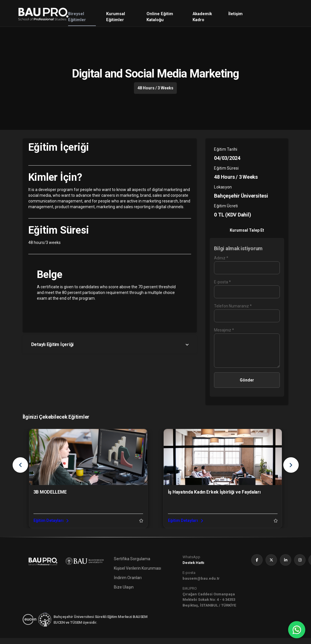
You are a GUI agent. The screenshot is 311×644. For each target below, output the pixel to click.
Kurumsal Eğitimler (116, 17)
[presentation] (20, 465)
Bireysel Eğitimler (77, 17)
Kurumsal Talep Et (247, 230)
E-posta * (222, 282)
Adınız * (221, 258)
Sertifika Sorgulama (132, 565)
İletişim (235, 14)
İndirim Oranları (128, 584)
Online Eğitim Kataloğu (160, 17)
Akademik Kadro (202, 17)
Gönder (247, 380)
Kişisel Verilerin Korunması (137, 574)
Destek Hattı (193, 569)
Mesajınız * (224, 330)
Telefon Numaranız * (233, 306)
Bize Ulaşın (124, 593)
